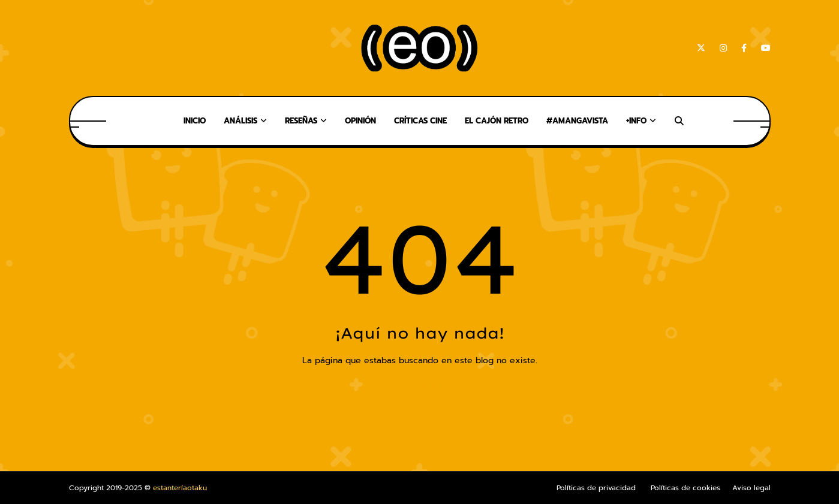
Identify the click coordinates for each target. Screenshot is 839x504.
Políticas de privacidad (596, 488)
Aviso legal (751, 488)
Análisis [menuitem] (240, 121)
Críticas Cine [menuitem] (420, 121)
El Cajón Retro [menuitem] (497, 121)
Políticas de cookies (685, 488)
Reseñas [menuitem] (301, 121)
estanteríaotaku (180, 488)
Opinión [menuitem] (360, 121)
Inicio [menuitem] (195, 121)
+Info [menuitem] (636, 121)
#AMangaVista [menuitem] (577, 121)
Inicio (420, 386)
